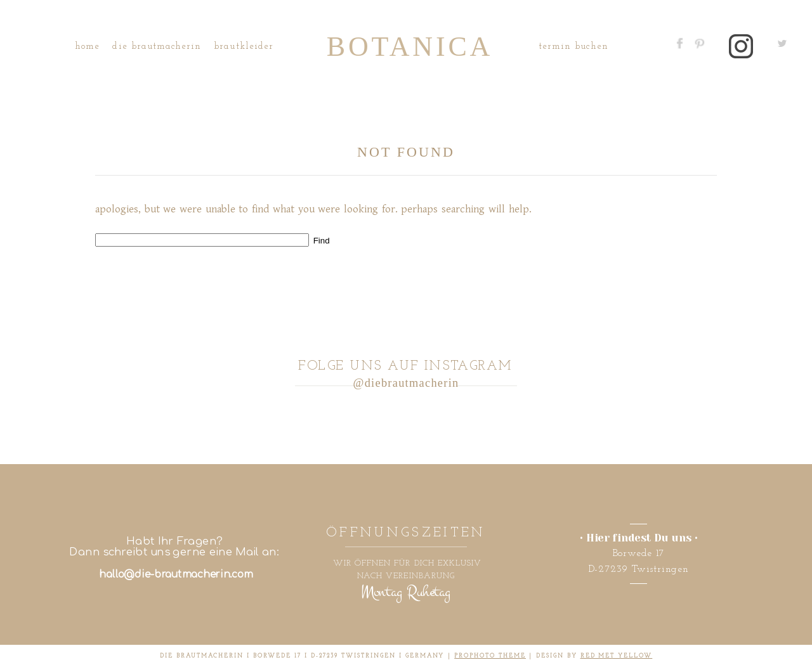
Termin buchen (573, 47)
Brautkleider (244, 47)
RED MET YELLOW (617, 656)
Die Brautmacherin (157, 47)
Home (87, 47)
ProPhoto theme (490, 656)
